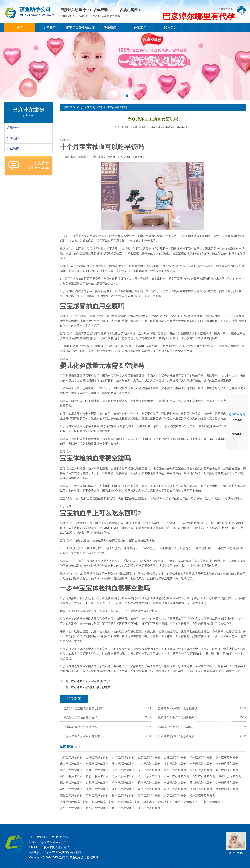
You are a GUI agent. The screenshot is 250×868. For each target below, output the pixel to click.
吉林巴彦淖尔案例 (175, 757)
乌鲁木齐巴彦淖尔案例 (157, 802)
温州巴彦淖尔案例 (123, 783)
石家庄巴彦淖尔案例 (176, 776)
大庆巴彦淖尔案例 (175, 795)
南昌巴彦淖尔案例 (71, 795)
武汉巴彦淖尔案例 (123, 776)
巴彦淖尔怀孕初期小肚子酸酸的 (91, 687)
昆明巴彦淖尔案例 (186, 802)
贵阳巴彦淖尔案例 (71, 808)
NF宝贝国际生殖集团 (80, 28)
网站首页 (70, 107)
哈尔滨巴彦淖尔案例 (202, 795)
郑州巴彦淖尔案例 (227, 770)
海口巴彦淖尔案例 (149, 808)
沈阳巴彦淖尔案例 (71, 789)
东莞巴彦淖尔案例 (97, 764)
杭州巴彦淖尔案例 (149, 783)
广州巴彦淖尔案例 (201, 757)
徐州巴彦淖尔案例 (175, 770)
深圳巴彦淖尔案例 (227, 757)
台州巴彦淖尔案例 (97, 783)
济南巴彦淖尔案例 (201, 789)
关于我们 (50, 28)
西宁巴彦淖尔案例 (123, 808)
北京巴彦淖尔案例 (71, 757)
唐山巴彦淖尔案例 (149, 776)
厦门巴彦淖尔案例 (149, 795)
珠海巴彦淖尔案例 (123, 764)
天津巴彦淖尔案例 (123, 757)
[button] (123, 96)
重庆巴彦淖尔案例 (149, 757)
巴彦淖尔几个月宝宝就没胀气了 (91, 681)
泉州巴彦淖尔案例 (97, 795)
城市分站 (170, 28)
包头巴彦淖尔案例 (103, 802)
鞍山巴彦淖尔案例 (201, 783)
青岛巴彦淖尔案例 (175, 789)
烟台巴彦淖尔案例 (149, 789)
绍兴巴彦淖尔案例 (71, 783)
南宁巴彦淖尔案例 (201, 764)
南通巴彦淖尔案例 (97, 770)
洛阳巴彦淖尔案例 (71, 776)
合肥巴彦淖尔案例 (97, 808)
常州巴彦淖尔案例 (201, 770)
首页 (20, 28)
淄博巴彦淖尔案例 (97, 789)
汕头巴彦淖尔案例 (175, 764)
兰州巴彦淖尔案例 (212, 802)
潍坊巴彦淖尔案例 (123, 789)
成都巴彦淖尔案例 (230, 776)
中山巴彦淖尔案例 (149, 764)
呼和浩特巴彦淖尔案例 (74, 802)
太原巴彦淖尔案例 (227, 789)
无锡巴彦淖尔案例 (149, 770)
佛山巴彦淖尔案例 (71, 764)
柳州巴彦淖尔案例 (227, 764)
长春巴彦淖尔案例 (129, 802)
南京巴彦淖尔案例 (71, 770)
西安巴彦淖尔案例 (204, 776)
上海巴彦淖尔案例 (97, 757)
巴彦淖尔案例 (86, 107)
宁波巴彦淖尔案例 (175, 783)
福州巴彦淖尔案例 (123, 795)
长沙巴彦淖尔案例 (97, 776)
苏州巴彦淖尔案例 (123, 770)
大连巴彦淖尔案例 (227, 783)
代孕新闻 (110, 28)
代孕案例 (140, 28)
